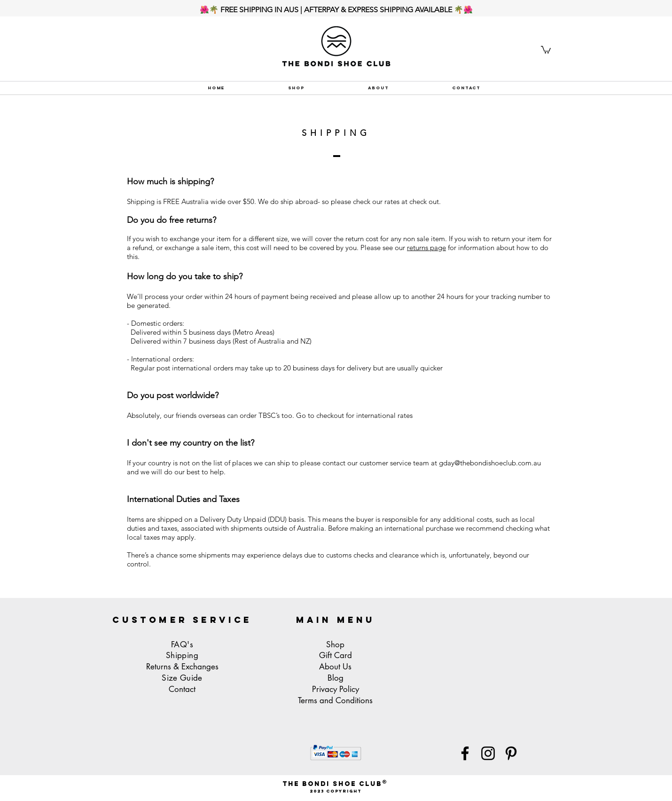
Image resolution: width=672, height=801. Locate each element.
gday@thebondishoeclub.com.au (490, 463)
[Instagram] (488, 753)
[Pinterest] (511, 753)
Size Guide (182, 678)
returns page (426, 247)
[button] (546, 49)
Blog (336, 678)
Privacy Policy (336, 689)
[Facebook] (465, 753)
